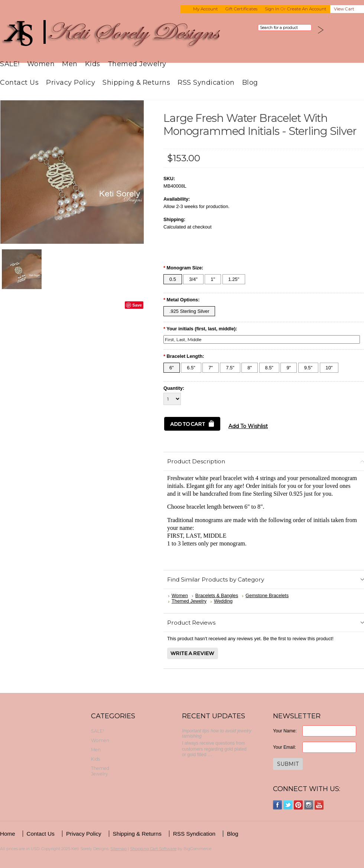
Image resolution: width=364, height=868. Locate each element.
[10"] (329, 368)
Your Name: (285, 731)
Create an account (307, 9)
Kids (93, 64)
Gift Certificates (241, 9)
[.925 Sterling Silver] (189, 311)
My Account (206, 9)
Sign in (272, 9)
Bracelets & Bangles (217, 595)
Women (41, 64)
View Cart (344, 9)
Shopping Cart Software (153, 849)
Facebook (278, 805)
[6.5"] (191, 368)
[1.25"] (234, 279)
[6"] (172, 368)
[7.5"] (230, 368)
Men (70, 64)
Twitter (288, 805)
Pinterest (298, 805)
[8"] (250, 368)
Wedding (223, 601)
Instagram (309, 805)
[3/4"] (193, 279)
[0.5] (173, 279)
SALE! (10, 64)
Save (137, 305)
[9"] (289, 368)
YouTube (319, 805)
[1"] (213, 279)
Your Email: (285, 747)
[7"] (211, 368)
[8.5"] (269, 368)
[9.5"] (308, 368)
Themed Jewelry (137, 64)
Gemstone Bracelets (267, 595)
